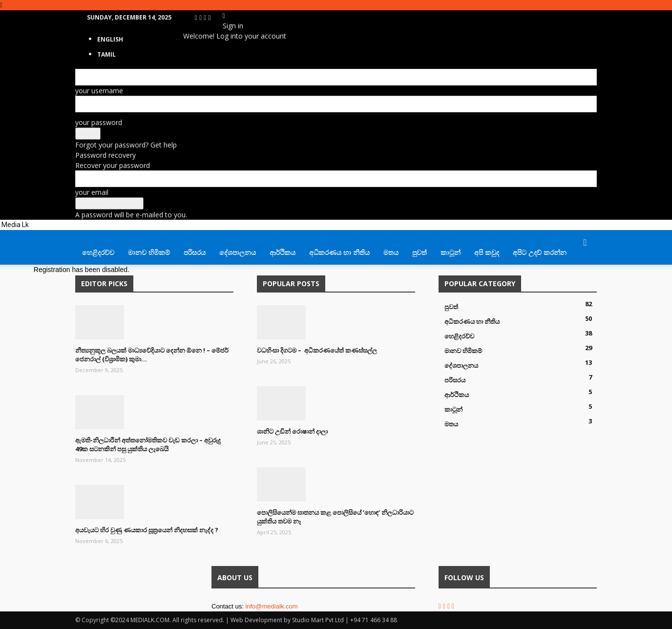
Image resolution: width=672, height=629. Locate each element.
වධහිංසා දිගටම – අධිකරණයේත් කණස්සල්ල (317, 350)
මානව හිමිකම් (149, 252)
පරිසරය (195, 252)
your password (99, 122)
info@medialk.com (271, 606)
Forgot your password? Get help (126, 145)
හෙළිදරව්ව (98, 252)
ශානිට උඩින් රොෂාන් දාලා (292, 431)
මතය (391, 252)
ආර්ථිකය (283, 252)
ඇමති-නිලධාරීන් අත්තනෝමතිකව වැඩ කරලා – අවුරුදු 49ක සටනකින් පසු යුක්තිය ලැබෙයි (148, 444)
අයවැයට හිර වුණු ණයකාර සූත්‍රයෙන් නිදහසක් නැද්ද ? (147, 530)
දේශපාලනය (238, 252)
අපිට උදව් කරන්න (540, 252)
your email (92, 192)
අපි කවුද (487, 252)
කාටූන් (451, 252)
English (110, 39)
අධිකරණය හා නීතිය (339, 252)
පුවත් (420, 252)
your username (99, 91)
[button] (585, 243)
